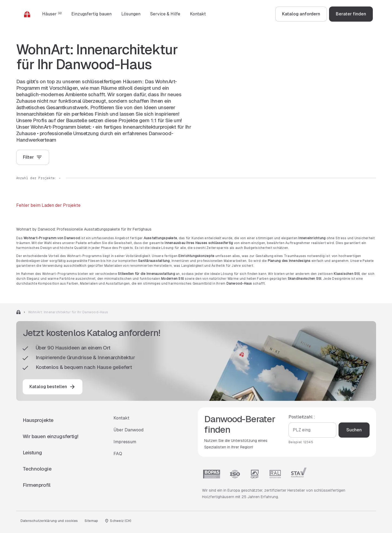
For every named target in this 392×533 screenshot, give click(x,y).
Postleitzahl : (302, 417)
